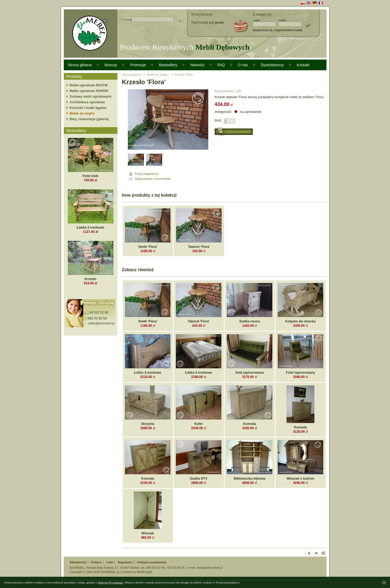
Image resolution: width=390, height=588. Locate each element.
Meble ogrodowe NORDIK (89, 91)
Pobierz (96, 562)
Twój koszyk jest (207, 23)
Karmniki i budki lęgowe (88, 108)
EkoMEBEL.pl (110, 572)
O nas (243, 65)
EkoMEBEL (77, 568)
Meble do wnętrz (82, 113)
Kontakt (303, 65)
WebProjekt (144, 572)
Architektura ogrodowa (87, 102)
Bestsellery (168, 65)
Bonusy (111, 65)
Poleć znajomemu (146, 174)
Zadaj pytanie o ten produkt (153, 179)
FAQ (221, 65)
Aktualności (78, 562)
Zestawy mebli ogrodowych (91, 97)
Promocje (138, 65)
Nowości (197, 65)
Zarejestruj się (263, 30)
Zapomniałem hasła (289, 30)
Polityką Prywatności (111, 582)
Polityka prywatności (152, 562)
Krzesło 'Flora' (184, 75)
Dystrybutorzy (272, 65)
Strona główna (80, 65)
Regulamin (125, 562)
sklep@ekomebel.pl (102, 323)
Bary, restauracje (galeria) (89, 119)
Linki (110, 562)
